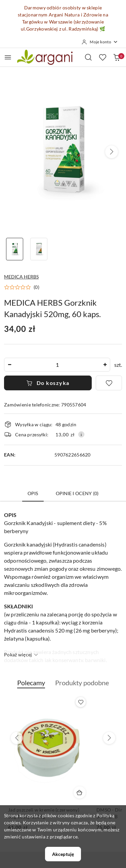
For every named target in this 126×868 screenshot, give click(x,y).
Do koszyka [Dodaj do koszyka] (48, 383)
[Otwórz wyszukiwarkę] (88, 57)
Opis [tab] (33, 493)
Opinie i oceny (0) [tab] (77, 493)
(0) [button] (36, 287)
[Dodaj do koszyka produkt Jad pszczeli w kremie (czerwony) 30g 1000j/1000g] (80, 792)
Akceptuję (63, 854)
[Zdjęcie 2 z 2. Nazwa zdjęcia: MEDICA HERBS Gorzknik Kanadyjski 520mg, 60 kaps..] (39, 249)
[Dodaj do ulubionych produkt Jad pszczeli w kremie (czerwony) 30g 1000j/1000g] (81, 702)
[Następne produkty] (109, 738)
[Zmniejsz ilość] (9, 365)
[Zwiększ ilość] (105, 365)
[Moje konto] (100, 42)
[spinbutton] (57, 365)
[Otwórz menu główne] (8, 57)
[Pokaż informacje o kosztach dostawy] (81, 434)
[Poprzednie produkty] (17, 738)
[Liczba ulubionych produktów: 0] (102, 57)
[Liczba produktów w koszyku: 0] (117, 57)
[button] (112, 152)
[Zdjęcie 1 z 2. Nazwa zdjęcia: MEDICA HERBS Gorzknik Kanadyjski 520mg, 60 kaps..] (15, 249)
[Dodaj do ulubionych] (109, 383)
